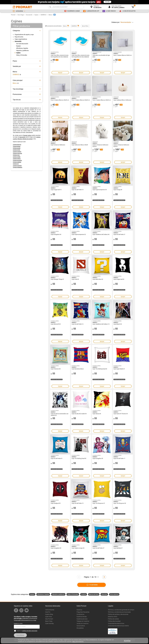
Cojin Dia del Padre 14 (77, 190)
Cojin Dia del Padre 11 (119, 458)
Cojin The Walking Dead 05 (79, 458)
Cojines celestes (17, 162)
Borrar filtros (85, 26)
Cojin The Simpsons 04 (120, 503)
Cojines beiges (17, 146)
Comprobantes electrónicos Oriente (118, 626)
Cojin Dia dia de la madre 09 (79, 414)
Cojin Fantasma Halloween (58, 145)
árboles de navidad (27, 139)
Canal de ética (81, 626)
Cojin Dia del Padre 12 (77, 324)
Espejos (32, 594)
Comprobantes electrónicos (116, 623)
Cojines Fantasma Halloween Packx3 (121, 146)
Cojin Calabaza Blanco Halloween (122, 100)
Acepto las (27, 631)
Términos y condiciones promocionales (119, 612)
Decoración (29, 15)
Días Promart (49, 619)
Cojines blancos (17, 145)
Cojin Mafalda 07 (118, 548)
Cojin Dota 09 (75, 279)
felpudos (20, 139)
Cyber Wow (49, 617)
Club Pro (48, 612)
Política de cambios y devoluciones (118, 614)
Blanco (50, 15)
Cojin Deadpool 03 (56, 503)
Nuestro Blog (49, 614)
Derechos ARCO (113, 617)
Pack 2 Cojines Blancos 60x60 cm (81, 100)
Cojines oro (16, 164)
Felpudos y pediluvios (58, 594)
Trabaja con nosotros (83, 621)
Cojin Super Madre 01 (119, 369)
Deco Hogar (21, 15)
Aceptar (127, 641)
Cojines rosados (17, 152)
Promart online (27, 135)
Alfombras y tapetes (43, 594)
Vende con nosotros (82, 623)
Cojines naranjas (17, 166)
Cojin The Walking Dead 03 (100, 369)
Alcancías (104, 594)
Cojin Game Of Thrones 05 (121, 414)
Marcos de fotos (94, 594)
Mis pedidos (80, 628)
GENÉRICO (43, 15)
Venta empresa (50, 610)
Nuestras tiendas (82, 617)
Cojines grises (16, 150)
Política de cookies (113, 619)
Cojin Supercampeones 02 (79, 234)
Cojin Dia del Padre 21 (119, 234)
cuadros (15, 139)
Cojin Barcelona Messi (78, 369)
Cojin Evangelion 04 (56, 234)
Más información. (78, 641)
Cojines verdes (17, 157)
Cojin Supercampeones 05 (100, 190)
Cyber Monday (50, 623)
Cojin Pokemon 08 (56, 369)
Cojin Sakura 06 (97, 414)
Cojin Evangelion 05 (98, 458)
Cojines (36, 15)
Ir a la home (93, 585)
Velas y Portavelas (73, 594)
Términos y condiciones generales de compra (121, 610)
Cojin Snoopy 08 (118, 190)
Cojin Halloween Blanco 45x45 (80, 145)
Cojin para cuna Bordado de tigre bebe (101, 56)
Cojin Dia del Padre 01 (57, 458)
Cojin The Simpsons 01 (99, 503)
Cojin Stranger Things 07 (57, 279)
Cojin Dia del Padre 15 (77, 503)
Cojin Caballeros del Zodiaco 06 (101, 234)
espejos (38, 137)
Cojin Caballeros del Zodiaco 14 (101, 324)
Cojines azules (17, 148)
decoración (22, 137)
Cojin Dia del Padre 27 (98, 548)
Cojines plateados (18, 167)
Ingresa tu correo (18, 624)
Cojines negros (17, 159)
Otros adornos (114, 594)
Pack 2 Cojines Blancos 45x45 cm (60, 100)
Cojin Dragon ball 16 (56, 190)
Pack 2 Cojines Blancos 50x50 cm (123, 55)
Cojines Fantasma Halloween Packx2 (100, 146)
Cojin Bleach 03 (118, 324)
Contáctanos (80, 614)
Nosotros (79, 610)
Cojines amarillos (17, 160)
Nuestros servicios (82, 619)
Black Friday (49, 621)
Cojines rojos (16, 155)
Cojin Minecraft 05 (56, 324)
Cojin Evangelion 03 (56, 548)
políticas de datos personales (30, 631)
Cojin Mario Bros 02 (98, 279)
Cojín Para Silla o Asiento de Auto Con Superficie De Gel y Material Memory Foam (60, 56)
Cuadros (84, 594)
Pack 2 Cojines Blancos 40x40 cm (102, 100)
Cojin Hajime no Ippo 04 (78, 548)
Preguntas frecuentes (83, 612)
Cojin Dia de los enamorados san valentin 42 (60, 414)
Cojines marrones (17, 153)
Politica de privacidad (114, 621)
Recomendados (126, 22)
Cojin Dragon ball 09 (119, 279)
